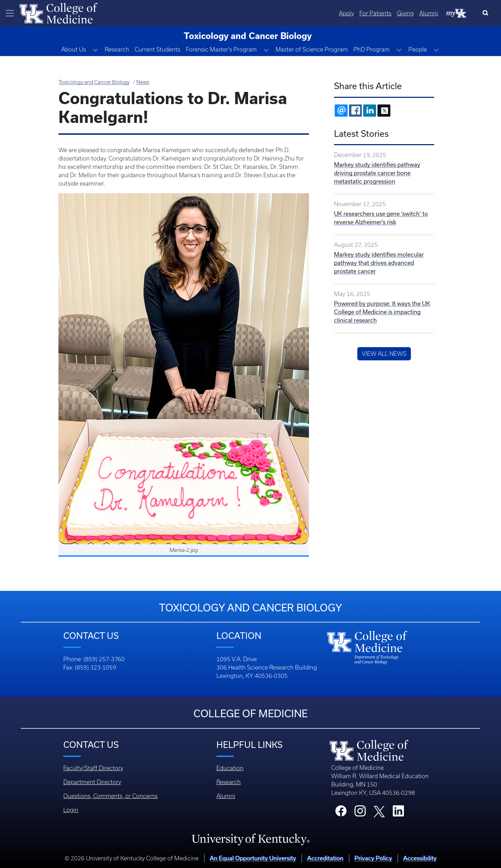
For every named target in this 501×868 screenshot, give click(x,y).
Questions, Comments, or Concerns (110, 796)
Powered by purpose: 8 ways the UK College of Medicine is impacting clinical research (382, 312)
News (143, 82)
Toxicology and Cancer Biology (94, 82)
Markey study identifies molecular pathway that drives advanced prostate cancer (379, 263)
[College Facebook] (341, 813)
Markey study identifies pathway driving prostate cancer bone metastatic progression (377, 173)
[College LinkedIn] (398, 813)
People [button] (418, 49)
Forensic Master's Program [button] (221, 49)
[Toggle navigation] (10, 13)
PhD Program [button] (372, 49)
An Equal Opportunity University (253, 858)
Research (117, 49)
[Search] (487, 13)
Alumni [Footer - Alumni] (226, 796)
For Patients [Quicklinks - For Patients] (375, 13)
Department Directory (92, 782)
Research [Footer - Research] (229, 782)
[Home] (58, 13)
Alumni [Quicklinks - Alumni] (429, 13)
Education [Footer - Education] (230, 768)
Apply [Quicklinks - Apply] (346, 13)
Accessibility (420, 858)
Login (71, 810)
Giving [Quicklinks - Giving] (405, 13)
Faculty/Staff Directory (93, 768)
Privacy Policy (373, 858)
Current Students (157, 49)
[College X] (379, 811)
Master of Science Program (312, 49)
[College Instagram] (360, 813)
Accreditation (325, 858)
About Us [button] (74, 49)
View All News (384, 354)
